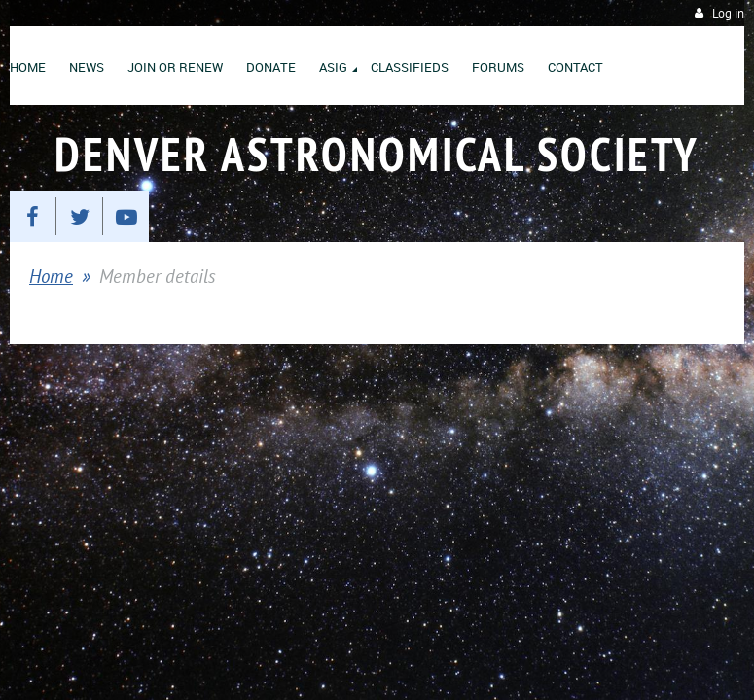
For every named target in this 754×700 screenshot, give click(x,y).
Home (51, 276)
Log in (728, 13)
